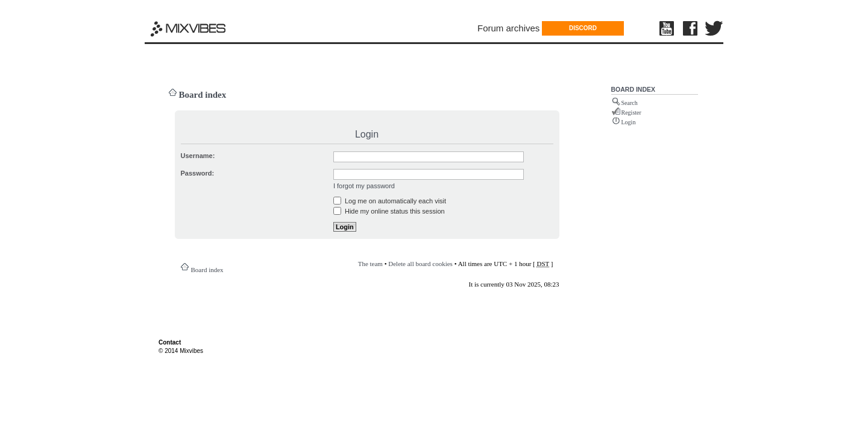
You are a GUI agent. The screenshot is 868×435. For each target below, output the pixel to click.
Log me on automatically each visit (390, 201)
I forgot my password (364, 186)
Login (629, 122)
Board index (203, 95)
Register (631, 113)
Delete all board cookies (420, 264)
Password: (198, 173)
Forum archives (508, 28)
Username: (198, 156)
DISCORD (583, 28)
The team (370, 264)
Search (630, 103)
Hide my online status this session (389, 211)
